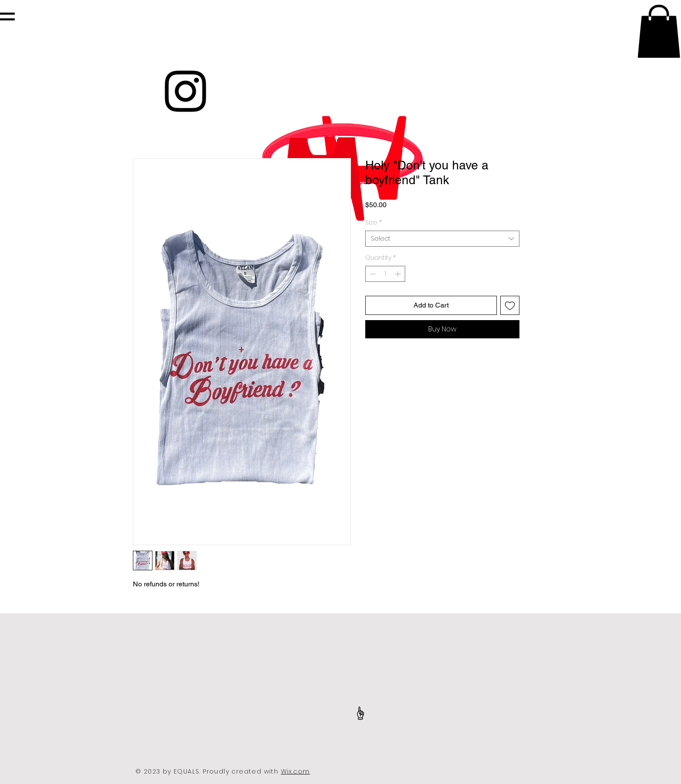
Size (374, 223)
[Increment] (398, 274)
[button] (7, 17)
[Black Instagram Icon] (185, 91)
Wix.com (296, 771)
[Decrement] (372, 274)
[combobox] (442, 239)
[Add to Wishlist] (510, 305)
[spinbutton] (385, 274)
